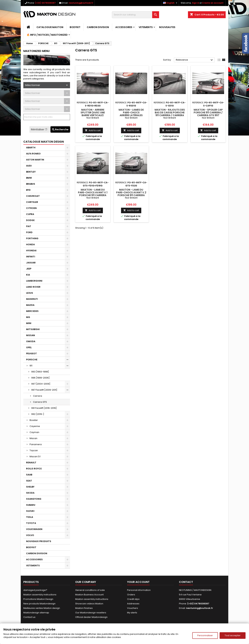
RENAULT (31, 463)
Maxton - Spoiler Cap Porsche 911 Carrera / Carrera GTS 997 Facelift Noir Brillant (208, 114)
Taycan (34, 450)
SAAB (29, 475)
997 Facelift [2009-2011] (44, 390)
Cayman (34, 432)
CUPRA (30, 214)
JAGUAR (31, 263)
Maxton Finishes (84, 608)
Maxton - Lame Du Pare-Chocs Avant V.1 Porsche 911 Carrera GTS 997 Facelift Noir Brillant (93, 195)
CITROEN (31, 208)
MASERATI (32, 299)
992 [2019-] (38, 414)
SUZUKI (30, 511)
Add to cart (93, 130)
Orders (131, 595)
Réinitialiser (40, 129)
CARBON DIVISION (98, 27)
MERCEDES (32, 311)
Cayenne (35, 426)
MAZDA (30, 305)
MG (28, 317)
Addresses (133, 604)
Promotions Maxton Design (38, 599)
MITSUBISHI (33, 329)
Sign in (196, 3)
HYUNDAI (31, 251)
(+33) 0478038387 (45, 3)
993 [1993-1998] (40, 372)
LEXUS (30, 293)
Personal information (139, 590)
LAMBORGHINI (34, 281)
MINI (29, 323)
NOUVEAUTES (167, 27)
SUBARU (31, 505)
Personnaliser (205, 635)
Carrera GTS (40, 402)
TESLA (30, 517)
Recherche (60, 129)
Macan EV (35, 456)
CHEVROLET (33, 196)
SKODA (30, 493)
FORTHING (32, 238)
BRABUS (31, 184)
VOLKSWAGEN (34, 529)
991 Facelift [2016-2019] (44, 408)
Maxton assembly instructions (40, 595)
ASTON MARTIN (35, 160)
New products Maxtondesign (39, 604)
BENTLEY (31, 172)
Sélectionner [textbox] (33, 85)
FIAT (29, 226)
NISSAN (31, 335)
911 (31, 366)
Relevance (195, 60)
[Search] (135, 15)
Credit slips (133, 599)
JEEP (29, 269)
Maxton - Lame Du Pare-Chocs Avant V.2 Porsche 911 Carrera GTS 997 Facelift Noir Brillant (131, 195)
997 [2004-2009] (41, 384)
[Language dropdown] (171, 3)
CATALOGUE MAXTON (50, 27)
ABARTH (31, 148)
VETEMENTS (146, 27)
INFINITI (31, 257)
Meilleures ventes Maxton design (42, 608)
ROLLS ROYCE (34, 469)
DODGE (30, 220)
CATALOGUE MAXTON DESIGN (44, 142)
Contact (186, 582)
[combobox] (47, 85)
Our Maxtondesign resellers (91, 613)
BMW (29, 178)
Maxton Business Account (89, 595)
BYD (28, 190)
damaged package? (35, 590)
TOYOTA (31, 523)
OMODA (31, 341)
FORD (29, 232)
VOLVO (30, 535)
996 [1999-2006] (40, 378)
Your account (138, 582)
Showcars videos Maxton (89, 604)
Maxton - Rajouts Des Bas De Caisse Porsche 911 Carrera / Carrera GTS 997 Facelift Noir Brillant (170, 115)
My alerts (132, 613)
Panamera (36, 444)
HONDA (30, 244)
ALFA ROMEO (33, 154)
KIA (28, 275)
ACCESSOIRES (124, 27)
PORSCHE (32, 360)
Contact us (29, 617)
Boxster (34, 420)
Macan (33, 438)
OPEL (29, 347)
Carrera (38, 396)
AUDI (29, 166)
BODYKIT (75, 27)
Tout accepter (233, 635)
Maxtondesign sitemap (36, 613)
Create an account (213, 3)
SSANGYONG (34, 499)
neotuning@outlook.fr (81, 3)
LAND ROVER (33, 287)
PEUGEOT (31, 353)
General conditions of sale (90, 590)
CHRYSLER (32, 202)
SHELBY (30, 487)
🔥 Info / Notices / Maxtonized (47, 35)
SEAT (29, 481)
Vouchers (133, 608)
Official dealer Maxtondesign (91, 617)
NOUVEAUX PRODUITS (39, 541)
